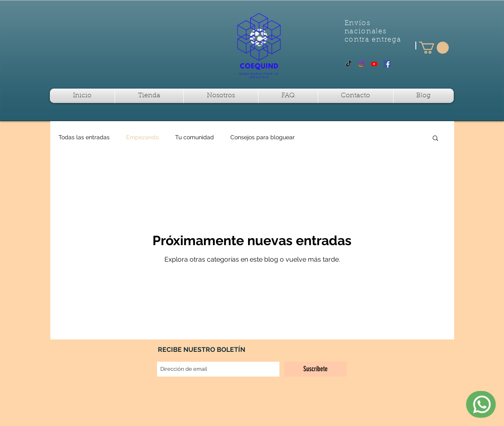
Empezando (142, 137)
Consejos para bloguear (263, 137)
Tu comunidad (195, 137)
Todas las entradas (84, 137)
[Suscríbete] (315, 369)
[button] (434, 48)
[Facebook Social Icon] (387, 64)
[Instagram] (361, 64)
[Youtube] (374, 64)
